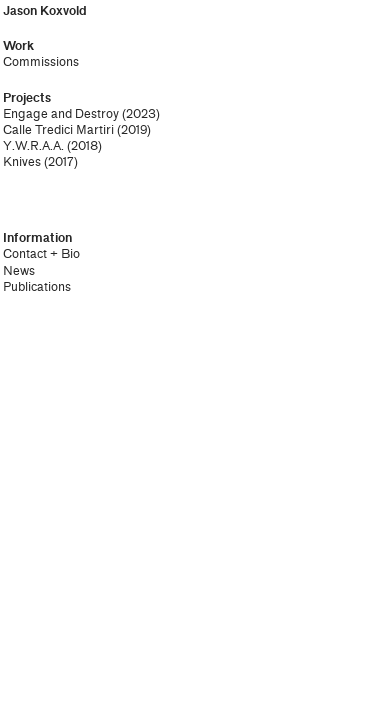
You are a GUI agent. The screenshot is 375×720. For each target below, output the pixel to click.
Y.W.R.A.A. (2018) (52, 146)
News (19, 271)
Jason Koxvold (45, 11)
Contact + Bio (41, 254)
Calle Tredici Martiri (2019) (77, 130)
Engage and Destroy (61, 114)
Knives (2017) (40, 162)
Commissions (41, 62)
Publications (37, 287)
